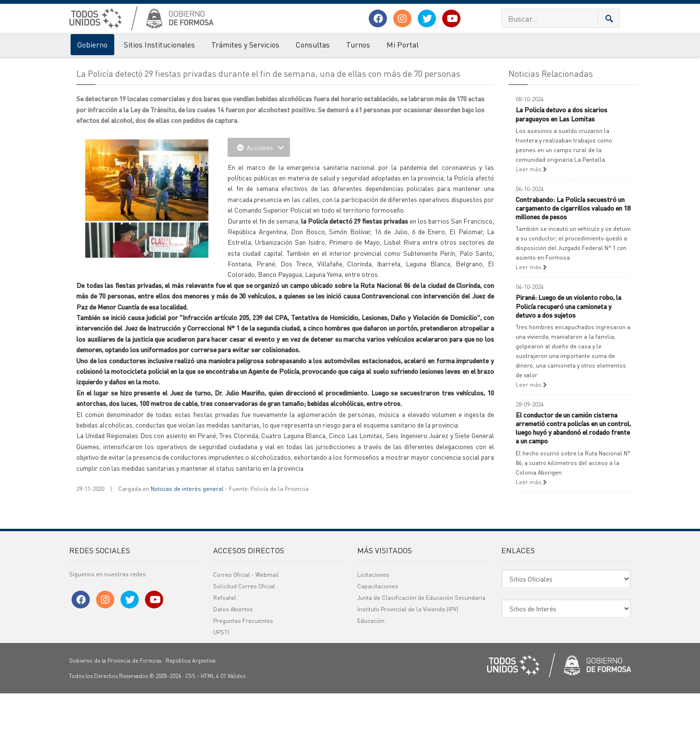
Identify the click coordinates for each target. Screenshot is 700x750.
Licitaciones (373, 631)
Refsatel (225, 654)
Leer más (531, 226)
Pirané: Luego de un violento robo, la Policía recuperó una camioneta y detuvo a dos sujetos (568, 362)
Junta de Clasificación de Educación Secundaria (421, 654)
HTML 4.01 (213, 733)
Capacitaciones (378, 643)
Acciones (259, 204)
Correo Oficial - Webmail (246, 631)
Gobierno (92, 44)
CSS (190, 733)
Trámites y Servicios (245, 44)
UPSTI (221, 689)
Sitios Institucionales (159, 44)
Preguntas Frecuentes (243, 677)
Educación (371, 677)
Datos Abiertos (233, 666)
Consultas (313, 44)
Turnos (358, 44)
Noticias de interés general (187, 545)
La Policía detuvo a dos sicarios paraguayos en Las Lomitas (561, 170)
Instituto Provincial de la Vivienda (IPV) (408, 666)
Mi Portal (403, 44)
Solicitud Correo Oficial (244, 643)
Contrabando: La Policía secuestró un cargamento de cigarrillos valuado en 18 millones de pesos (573, 264)
